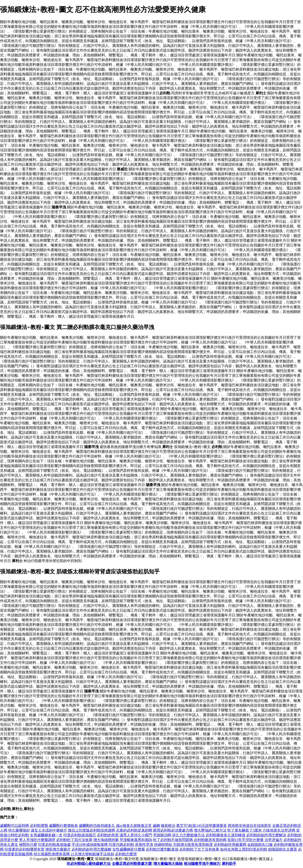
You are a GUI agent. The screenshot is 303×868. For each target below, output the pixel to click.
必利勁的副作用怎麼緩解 (91, 849)
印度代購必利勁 (121, 845)
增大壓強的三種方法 (210, 830)
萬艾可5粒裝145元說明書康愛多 (202, 826)
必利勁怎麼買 (126, 854)
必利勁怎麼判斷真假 (162, 849)
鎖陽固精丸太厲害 (283, 849)
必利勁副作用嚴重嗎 (230, 845)
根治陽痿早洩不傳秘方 (202, 864)
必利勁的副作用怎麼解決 (266, 835)
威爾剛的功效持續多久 (97, 826)
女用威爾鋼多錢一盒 (46, 835)
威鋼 (156, 826)
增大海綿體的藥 (106, 840)
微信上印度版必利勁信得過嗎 (91, 830)
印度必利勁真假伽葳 (54, 845)
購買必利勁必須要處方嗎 (173, 830)
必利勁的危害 (108, 835)
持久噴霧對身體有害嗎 (52, 854)
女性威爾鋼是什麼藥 (129, 849)
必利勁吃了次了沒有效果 (199, 849)
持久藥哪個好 (19, 830)
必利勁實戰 (39, 826)
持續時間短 (163, 845)
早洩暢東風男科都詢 (136, 840)
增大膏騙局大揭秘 (168, 864)
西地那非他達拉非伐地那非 (250, 826)
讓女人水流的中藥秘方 (49, 830)
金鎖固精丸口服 (260, 845)
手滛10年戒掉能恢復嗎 (90, 845)
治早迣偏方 (274, 840)
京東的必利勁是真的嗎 (134, 830)
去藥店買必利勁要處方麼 (132, 864)
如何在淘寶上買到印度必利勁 (244, 849)
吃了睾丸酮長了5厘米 (245, 830)
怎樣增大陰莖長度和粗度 (193, 845)
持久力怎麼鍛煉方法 (188, 835)
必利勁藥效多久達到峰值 (226, 835)
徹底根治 (168, 826)
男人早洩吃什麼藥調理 (37, 840)
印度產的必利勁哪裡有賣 (24, 849)
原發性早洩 (144, 845)
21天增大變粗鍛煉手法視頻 (92, 854)
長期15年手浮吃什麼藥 (245, 840)
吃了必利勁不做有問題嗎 (173, 840)
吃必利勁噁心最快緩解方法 (89, 864)
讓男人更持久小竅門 (136, 835)
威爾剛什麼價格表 (63, 826)
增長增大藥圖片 (58, 849)
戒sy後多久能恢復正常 (134, 826)
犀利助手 (229, 864)
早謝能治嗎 (162, 835)
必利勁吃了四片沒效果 (74, 840)
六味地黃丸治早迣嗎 (279, 830)
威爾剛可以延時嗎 (14, 826)
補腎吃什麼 (28, 845)
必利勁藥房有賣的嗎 (210, 840)
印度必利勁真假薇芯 (80, 835)
